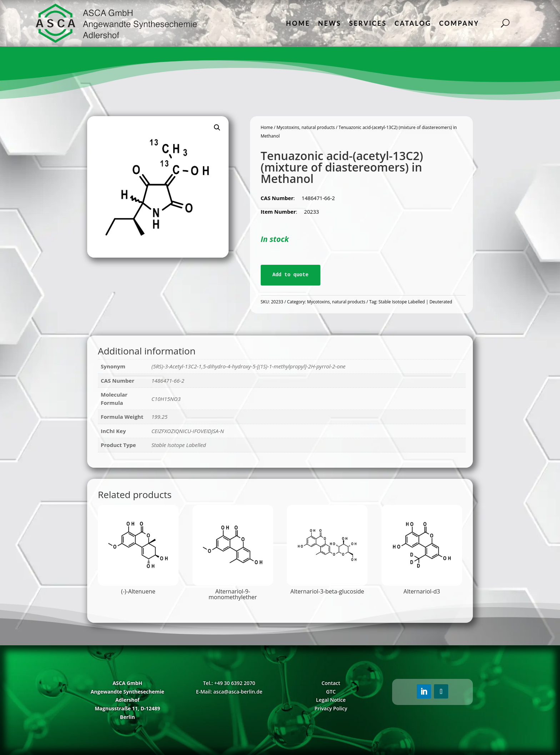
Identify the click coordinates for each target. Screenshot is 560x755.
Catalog (413, 23)
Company (459, 23)
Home (298, 23)
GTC (331, 692)
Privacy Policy (331, 708)
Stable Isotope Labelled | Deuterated (415, 302)
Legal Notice (331, 700)
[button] (217, 128)
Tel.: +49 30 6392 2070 (229, 683)
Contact (331, 683)
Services (368, 23)
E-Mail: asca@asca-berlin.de (229, 692)
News (330, 23)
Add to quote (291, 275)
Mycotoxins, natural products (306, 127)
